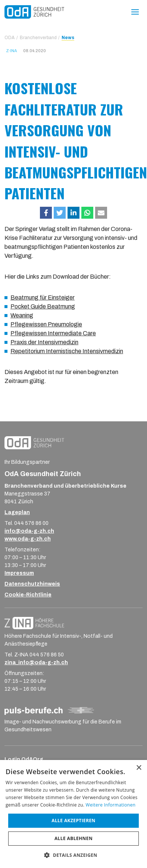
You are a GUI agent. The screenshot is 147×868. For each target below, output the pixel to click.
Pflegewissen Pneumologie (46, 324)
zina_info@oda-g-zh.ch (36, 663)
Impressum (19, 573)
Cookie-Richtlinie (28, 595)
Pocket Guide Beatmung (43, 306)
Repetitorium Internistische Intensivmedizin (67, 351)
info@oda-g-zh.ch (29, 531)
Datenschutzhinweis (32, 584)
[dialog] (73, 814)
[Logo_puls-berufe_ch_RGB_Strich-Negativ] (49, 711)
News (68, 38)
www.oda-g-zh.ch (28, 539)
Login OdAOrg (24, 759)
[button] (46, 213)
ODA (10, 38)
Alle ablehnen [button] (73, 838)
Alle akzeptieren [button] (73, 821)
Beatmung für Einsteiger (43, 297)
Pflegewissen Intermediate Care (53, 333)
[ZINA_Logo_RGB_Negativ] (34, 623)
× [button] (139, 768)
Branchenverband (38, 38)
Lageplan (17, 512)
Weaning (22, 315)
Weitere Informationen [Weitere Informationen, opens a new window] (111, 805)
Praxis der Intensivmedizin (44, 342)
